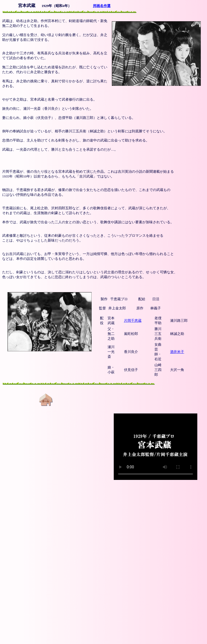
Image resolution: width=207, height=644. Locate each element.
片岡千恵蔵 (133, 321)
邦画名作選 (102, 6)
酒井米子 (177, 352)
